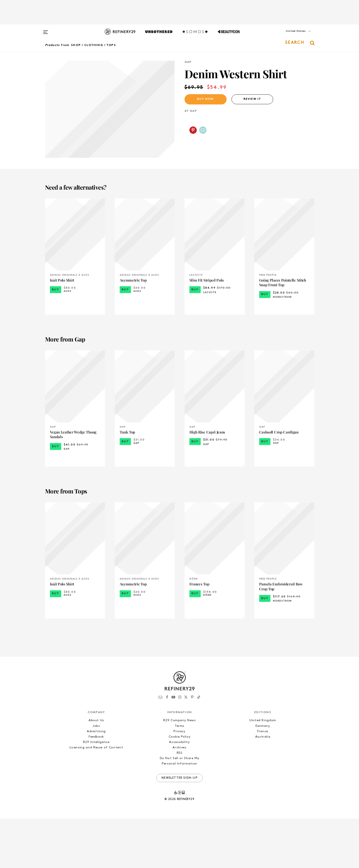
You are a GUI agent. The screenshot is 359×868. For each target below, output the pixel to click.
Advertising (96, 781)
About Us (96, 770)
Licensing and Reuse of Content (96, 797)
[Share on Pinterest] (193, 130)
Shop (76, 45)
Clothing (94, 45)
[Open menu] (46, 30)
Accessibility (179, 792)
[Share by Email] (203, 130)
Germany (263, 775)
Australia (263, 786)
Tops (111, 45)
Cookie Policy (179, 786)
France (263, 781)
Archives (179, 797)
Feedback (96, 786)
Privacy (179, 781)
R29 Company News (179, 770)
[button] (290, 36)
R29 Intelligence (96, 792)
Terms (179, 775)
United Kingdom (263, 770)
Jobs (96, 775)
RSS (180, 803)
